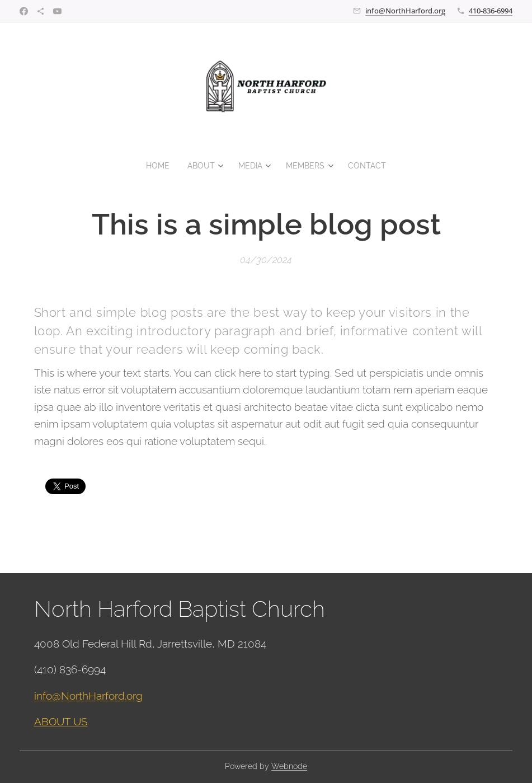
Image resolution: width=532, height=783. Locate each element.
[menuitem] (157, 166)
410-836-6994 (491, 11)
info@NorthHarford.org (405, 11)
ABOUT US (61, 721)
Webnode (289, 766)
